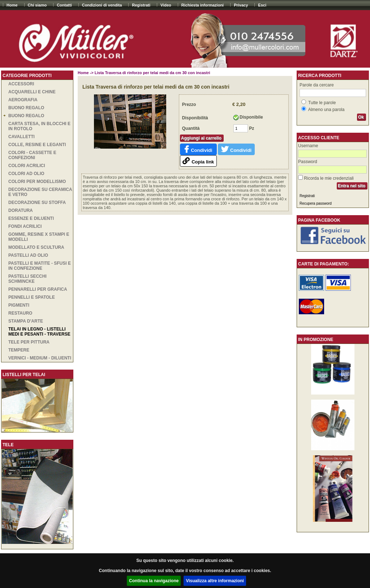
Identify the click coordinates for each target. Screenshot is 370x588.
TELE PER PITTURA (29, 342)
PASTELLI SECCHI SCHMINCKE (27, 279)
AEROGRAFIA (23, 100)
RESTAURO (20, 313)
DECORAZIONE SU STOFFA (37, 203)
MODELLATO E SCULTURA (36, 247)
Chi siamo (37, 5)
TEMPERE (19, 350)
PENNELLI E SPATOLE (32, 297)
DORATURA (21, 210)
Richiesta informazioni (203, 5)
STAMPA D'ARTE (26, 321)
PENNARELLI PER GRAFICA (38, 289)
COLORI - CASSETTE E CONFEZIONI (32, 155)
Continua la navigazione (154, 581)
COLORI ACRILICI (27, 166)
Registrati (141, 5)
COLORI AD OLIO (26, 174)
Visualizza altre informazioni (215, 581)
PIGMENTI (19, 305)
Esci (262, 5)
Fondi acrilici (25, 226)
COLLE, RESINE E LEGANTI (37, 145)
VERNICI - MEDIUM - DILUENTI (40, 358)
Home (12, 5)
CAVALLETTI (21, 137)
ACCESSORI (21, 84)
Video (166, 5)
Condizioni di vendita (102, 5)
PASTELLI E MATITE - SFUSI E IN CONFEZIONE (40, 266)
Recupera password (316, 203)
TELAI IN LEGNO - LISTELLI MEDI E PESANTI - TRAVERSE (39, 332)
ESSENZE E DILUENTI (31, 218)
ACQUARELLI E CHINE (32, 92)
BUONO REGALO (26, 108)
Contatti (64, 5)
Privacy (241, 5)
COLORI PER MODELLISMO (37, 182)
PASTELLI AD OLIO (28, 255)
